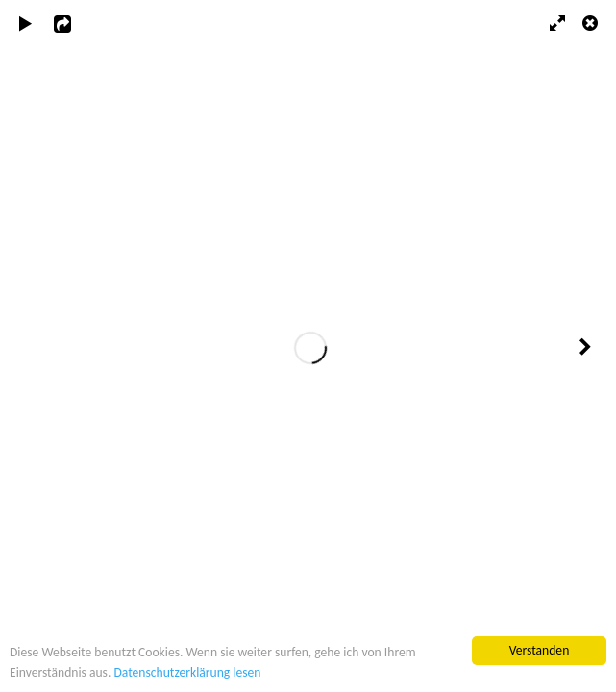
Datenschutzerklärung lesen (187, 672)
